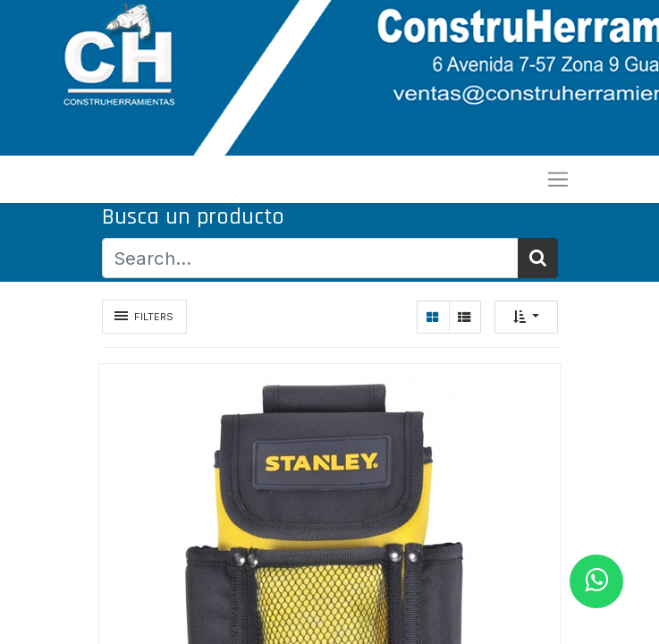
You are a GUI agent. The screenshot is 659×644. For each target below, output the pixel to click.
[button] (526, 317)
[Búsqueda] (538, 258)
